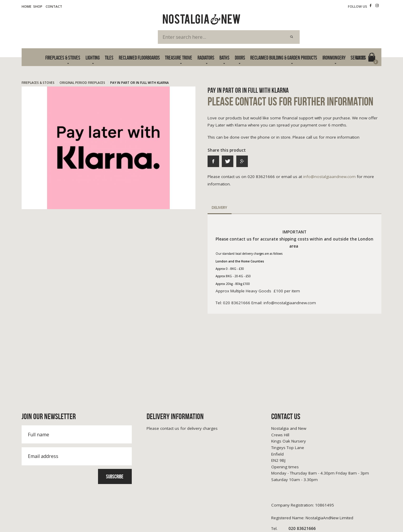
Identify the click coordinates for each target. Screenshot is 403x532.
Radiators (206, 58)
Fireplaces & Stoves (63, 58)
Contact (54, 6)
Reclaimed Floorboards (139, 58)
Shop (38, 6)
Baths (224, 58)
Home (27, 6)
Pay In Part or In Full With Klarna (139, 83)
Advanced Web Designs (362, 520)
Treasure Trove (179, 58)
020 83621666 (293, 464)
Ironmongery (334, 58)
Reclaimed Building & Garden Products (284, 58)
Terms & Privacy (35, 513)
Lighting (93, 58)
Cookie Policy (67, 513)
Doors (240, 58)
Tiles (109, 58)
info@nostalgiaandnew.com (329, 177)
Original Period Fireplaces (82, 83)
